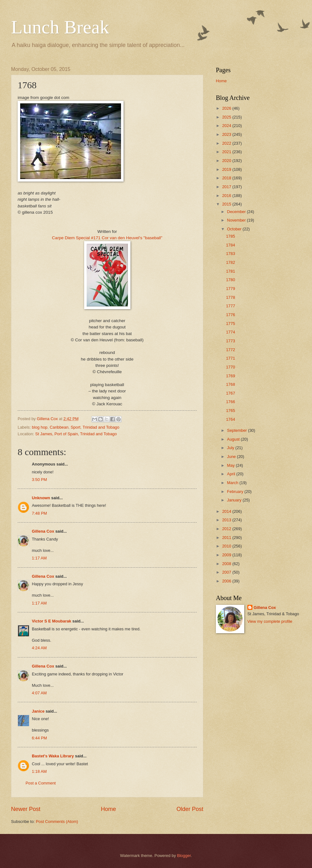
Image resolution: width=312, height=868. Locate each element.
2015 (227, 204)
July (231, 448)
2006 (227, 581)
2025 (227, 117)
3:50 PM (39, 480)
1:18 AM (39, 771)
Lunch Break (60, 27)
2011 (227, 538)
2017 (227, 187)
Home (108, 809)
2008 (227, 564)
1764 (231, 419)
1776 (231, 315)
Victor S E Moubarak (52, 621)
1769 (231, 376)
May (231, 465)
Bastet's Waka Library (53, 756)
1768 (231, 384)
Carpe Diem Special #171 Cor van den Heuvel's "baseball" (107, 238)
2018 (227, 178)
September (237, 430)
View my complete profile (270, 621)
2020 (227, 161)
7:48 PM (39, 513)
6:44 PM (39, 738)
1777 (231, 306)
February (236, 492)
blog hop (40, 427)
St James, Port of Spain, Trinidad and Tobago (76, 434)
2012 (227, 529)
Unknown (41, 498)
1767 (231, 393)
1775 (231, 324)
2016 (227, 196)
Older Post (190, 809)
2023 (227, 134)
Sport (75, 427)
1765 (231, 411)
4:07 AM (39, 693)
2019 (227, 169)
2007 (227, 572)
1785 (231, 236)
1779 (231, 289)
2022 (227, 143)
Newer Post (26, 809)
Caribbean (59, 427)
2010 (227, 546)
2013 (227, 520)
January (235, 500)
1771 (231, 358)
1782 (231, 262)
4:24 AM (39, 648)
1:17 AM (39, 558)
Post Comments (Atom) (57, 822)
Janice (38, 711)
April (231, 474)
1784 (231, 245)
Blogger (184, 856)
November (237, 220)
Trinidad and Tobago (101, 427)
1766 (231, 402)
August (234, 439)
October (235, 229)
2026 (227, 108)
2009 (227, 555)
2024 (227, 126)
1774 (231, 332)
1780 (231, 280)
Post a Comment (41, 783)
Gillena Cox (43, 531)
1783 (231, 254)
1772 (231, 350)
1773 (231, 341)
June (232, 457)
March (233, 483)
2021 (227, 152)
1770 (231, 367)
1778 (231, 297)
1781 (231, 271)
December (237, 212)
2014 (227, 511)
